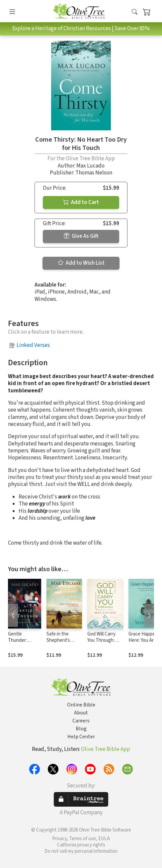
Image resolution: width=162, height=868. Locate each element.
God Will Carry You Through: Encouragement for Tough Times (104, 643)
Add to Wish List (81, 263)
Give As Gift (81, 236)
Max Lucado (90, 166)
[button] (135, 12)
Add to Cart (81, 202)
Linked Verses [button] (33, 345)
